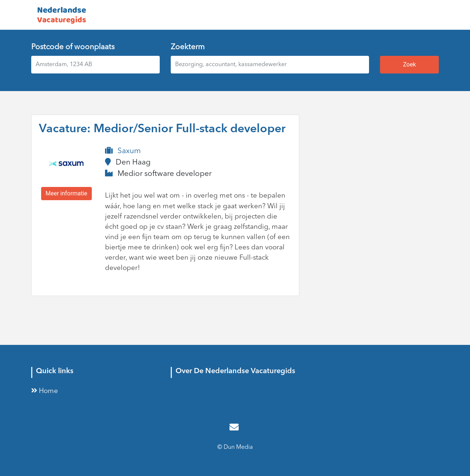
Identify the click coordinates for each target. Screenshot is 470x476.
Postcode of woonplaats (73, 47)
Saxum (129, 151)
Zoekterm (188, 47)
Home (45, 391)
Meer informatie (66, 193)
